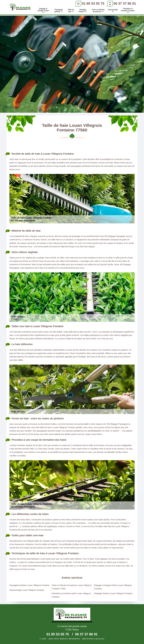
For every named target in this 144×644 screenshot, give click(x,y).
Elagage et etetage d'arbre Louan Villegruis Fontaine (113, 587)
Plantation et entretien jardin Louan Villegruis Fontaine (71, 595)
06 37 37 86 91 (125, 3)
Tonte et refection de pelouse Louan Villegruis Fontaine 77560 (72, 587)
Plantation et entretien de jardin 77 (128, 11)
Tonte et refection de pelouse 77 (98, 11)
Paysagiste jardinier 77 (59, 11)
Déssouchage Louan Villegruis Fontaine (27, 590)
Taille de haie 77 (71, 11)
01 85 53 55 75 (93, 3)
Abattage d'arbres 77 (83, 11)
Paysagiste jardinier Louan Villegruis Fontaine (29, 585)
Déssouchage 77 (113, 11)
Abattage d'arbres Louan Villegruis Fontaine (113, 593)
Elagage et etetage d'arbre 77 (43, 11)
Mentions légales (93, 639)
